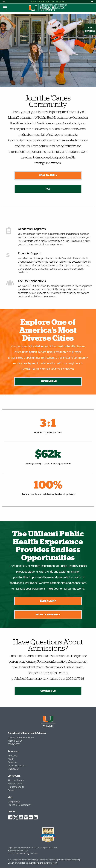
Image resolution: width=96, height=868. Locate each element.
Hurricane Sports (16, 788)
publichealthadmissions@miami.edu (37, 679)
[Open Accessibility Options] (4, 2)
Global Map (48, 601)
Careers (12, 791)
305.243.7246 (75, 679)
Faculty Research (48, 615)
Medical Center (15, 784)
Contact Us (48, 691)
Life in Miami (48, 382)
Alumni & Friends (16, 781)
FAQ (48, 189)
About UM (13, 756)
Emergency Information (18, 851)
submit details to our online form (43, 863)
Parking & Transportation (20, 806)
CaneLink (12, 763)
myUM (11, 760)
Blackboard (13, 770)
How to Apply (48, 175)
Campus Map (14, 802)
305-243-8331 (14, 745)
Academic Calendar (17, 766)
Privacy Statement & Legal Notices (23, 854)
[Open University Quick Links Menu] (92, 2)
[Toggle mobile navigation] (5, 8)
